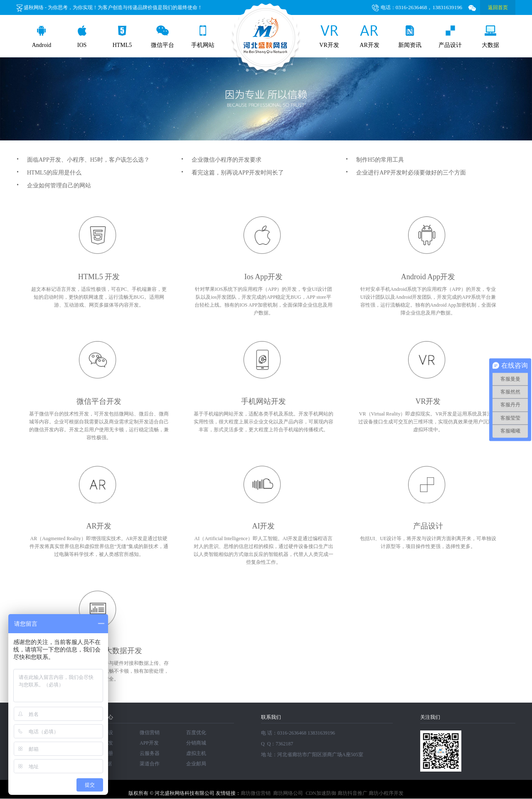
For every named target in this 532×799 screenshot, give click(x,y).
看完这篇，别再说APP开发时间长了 (233, 173)
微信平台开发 (99, 401)
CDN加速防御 (321, 793)
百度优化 (196, 733)
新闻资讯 (410, 37)
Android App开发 (428, 277)
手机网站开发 (264, 401)
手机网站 (203, 37)
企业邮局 (196, 764)
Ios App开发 (264, 277)
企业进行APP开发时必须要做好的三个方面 (406, 173)
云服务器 (150, 753)
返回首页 (498, 7)
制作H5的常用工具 (375, 160)
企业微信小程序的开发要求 (221, 160)
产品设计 (450, 37)
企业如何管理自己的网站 (54, 186)
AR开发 (369, 37)
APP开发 (149, 743)
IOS (82, 37)
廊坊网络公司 (288, 793)
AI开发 (264, 526)
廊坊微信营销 (256, 793)
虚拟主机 (196, 753)
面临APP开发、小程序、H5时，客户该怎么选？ (83, 160)
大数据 (490, 37)
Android (42, 37)
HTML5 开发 (99, 277)
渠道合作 (150, 764)
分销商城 (196, 743)
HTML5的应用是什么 (49, 173)
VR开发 (329, 37)
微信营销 (150, 733)
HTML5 (122, 37)
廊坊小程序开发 (386, 793)
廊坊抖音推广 (352, 793)
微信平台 (163, 37)
